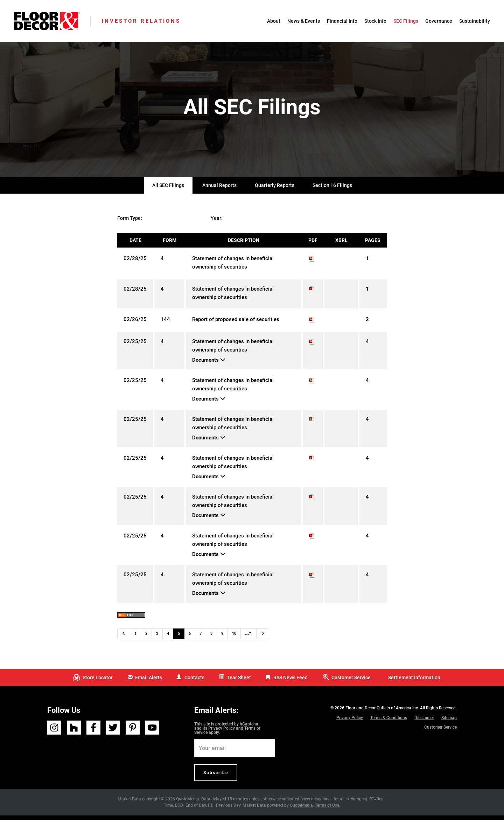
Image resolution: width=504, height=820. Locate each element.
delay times (322, 804)
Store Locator (98, 682)
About (274, 21)
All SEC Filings (168, 190)
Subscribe (216, 777)
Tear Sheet (239, 682)
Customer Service (351, 682)
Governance (439, 21)
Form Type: (130, 223)
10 (234, 638)
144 (165, 324)
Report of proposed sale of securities (236, 324)
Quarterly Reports (275, 190)
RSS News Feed (290, 682)
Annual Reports (219, 190)
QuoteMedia (188, 804)
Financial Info (342, 21)
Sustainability (475, 21)
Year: (217, 223)
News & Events (304, 21)
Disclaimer (424, 722)
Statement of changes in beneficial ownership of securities (233, 267)
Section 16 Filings (332, 190)
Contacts (194, 682)
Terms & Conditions (389, 722)
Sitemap (449, 722)
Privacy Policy (222, 733)
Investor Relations (141, 21)
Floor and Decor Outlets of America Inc (382, 713)
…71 (248, 638)
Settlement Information (414, 682)
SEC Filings (406, 21)
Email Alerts (149, 682)
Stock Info (375, 21)
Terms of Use (327, 810)
